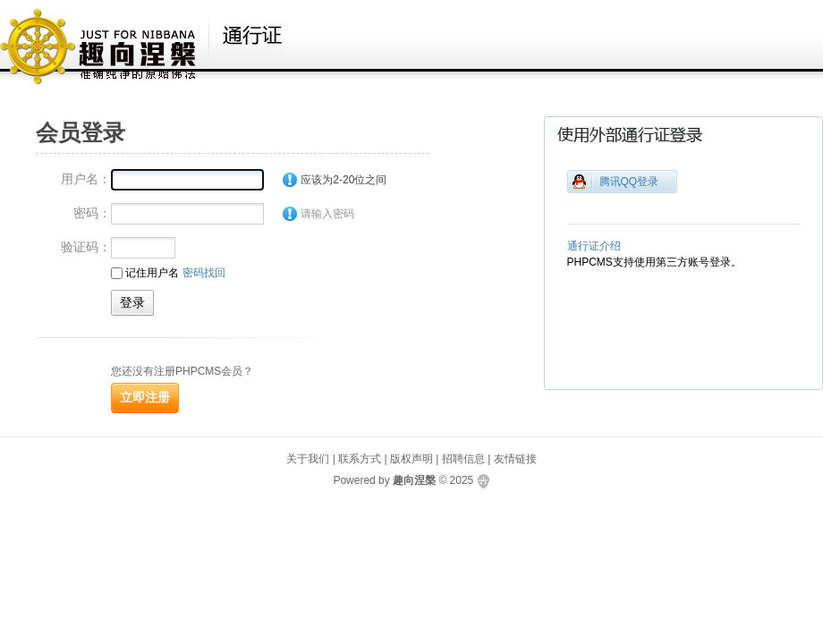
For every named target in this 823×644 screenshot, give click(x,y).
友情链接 (515, 459)
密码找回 (204, 273)
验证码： (86, 247)
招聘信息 (463, 459)
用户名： (86, 179)
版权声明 (411, 459)
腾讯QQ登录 (629, 182)
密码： (92, 213)
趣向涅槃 (414, 480)
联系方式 (360, 459)
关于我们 (308, 459)
